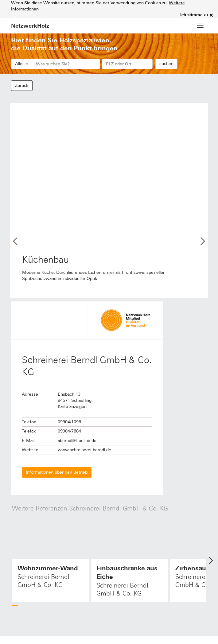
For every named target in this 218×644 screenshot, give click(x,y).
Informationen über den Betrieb (57, 472)
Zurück (22, 85)
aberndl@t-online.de (77, 441)
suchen (166, 64)
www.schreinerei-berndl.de (84, 450)
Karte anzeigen (72, 407)
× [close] (211, 15)
